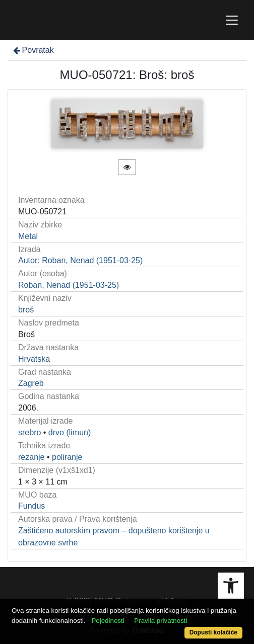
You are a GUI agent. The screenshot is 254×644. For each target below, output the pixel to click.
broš (26, 310)
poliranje (67, 457)
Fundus (31, 506)
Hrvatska (34, 359)
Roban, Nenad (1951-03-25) (69, 285)
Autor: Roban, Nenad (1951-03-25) (80, 260)
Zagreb (31, 383)
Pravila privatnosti (161, 621)
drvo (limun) (70, 432)
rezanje (31, 457)
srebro (29, 432)
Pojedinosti (108, 621)
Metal (28, 236)
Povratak (33, 50)
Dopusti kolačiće (213, 632)
